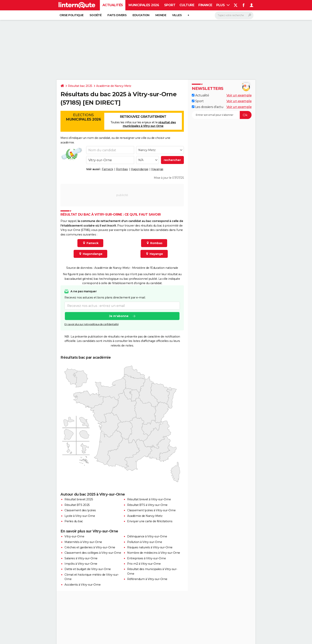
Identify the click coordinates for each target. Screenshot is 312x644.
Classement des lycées (80, 510)
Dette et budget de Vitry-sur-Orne (88, 569)
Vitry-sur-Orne (74, 536)
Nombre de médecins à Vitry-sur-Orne (154, 553)
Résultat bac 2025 (80, 86)
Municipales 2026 (144, 5)
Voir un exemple (239, 95)
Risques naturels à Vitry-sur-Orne (150, 547)
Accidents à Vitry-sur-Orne (82, 585)
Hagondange (139, 169)
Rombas (122, 169)
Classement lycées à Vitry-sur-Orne (151, 510)
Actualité (200, 95)
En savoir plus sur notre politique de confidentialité (92, 324)
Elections (83, 117)
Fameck (107, 169)
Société (96, 15)
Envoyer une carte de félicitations (150, 521)
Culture (187, 5)
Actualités (113, 5)
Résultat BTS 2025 (77, 505)
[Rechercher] (234, 15)
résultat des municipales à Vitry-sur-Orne (149, 124)
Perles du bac (74, 521)
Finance (205, 5)
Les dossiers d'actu (208, 107)
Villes (177, 15)
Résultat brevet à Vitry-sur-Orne (149, 499)
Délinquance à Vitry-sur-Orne (147, 536)
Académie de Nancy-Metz (114, 86)
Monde (161, 15)
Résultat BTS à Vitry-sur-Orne (147, 505)
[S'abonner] (222, 115)
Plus (223, 5)
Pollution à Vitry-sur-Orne (145, 542)
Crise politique (72, 15)
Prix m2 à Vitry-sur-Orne (144, 564)
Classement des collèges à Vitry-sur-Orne (93, 553)
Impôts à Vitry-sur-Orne (81, 564)
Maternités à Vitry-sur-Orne (83, 542)
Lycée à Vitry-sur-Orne (80, 516)
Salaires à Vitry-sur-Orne (81, 558)
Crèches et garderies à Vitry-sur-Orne (90, 547)
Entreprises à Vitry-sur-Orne (146, 558)
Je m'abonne (119, 316)
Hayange (157, 169)
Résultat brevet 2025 (79, 499)
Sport (170, 5)
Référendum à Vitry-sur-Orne (147, 579)
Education (141, 15)
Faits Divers (117, 15)
